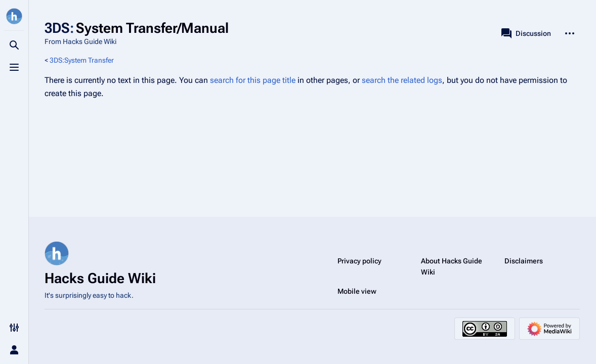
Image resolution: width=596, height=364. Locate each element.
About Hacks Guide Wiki (452, 266)
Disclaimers (524, 261)
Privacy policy (359, 261)
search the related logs (402, 80)
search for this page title (253, 80)
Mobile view (357, 291)
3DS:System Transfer (82, 60)
